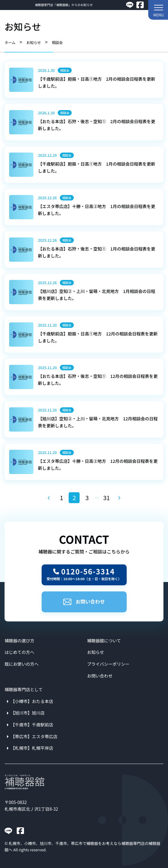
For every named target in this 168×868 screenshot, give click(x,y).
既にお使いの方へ (22, 664)
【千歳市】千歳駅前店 (32, 725)
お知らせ (96, 652)
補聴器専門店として (24, 689)
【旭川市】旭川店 (28, 713)
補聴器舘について (104, 641)
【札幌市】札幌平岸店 (32, 748)
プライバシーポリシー (108, 664)
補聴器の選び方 (19, 641)
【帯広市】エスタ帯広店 (34, 736)
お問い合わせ (84, 601)
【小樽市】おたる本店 (32, 701)
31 (106, 498)
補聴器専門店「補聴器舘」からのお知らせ (64, 5)
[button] (158, 10)
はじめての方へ (19, 652)
